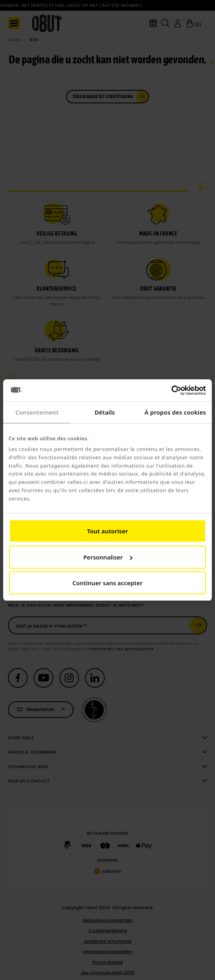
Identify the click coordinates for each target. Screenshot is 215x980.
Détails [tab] (105, 412)
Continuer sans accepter (107, 583)
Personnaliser (108, 557)
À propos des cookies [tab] (175, 412)
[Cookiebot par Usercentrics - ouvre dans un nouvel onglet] (171, 390)
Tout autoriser (107, 531)
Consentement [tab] (37, 412)
